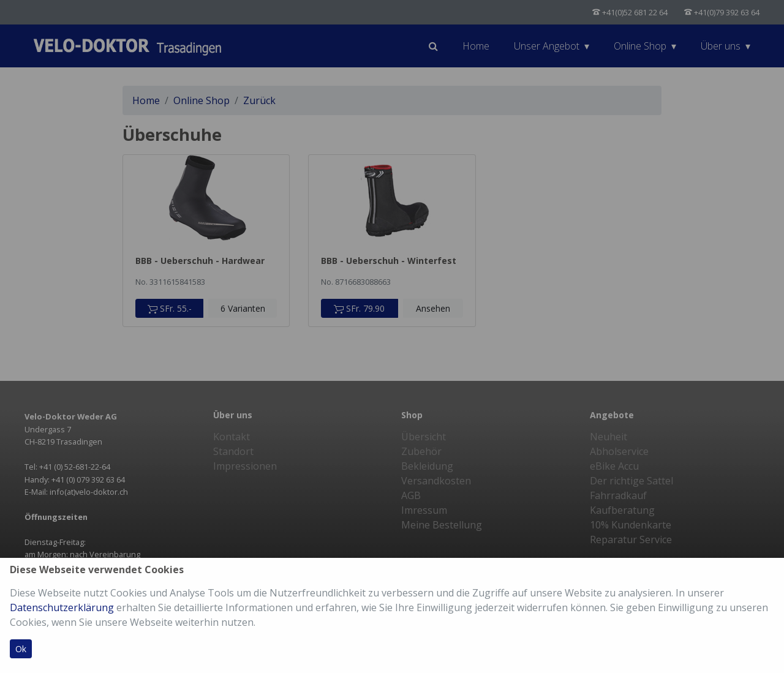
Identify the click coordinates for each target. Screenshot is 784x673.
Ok (21, 649)
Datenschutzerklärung (62, 607)
